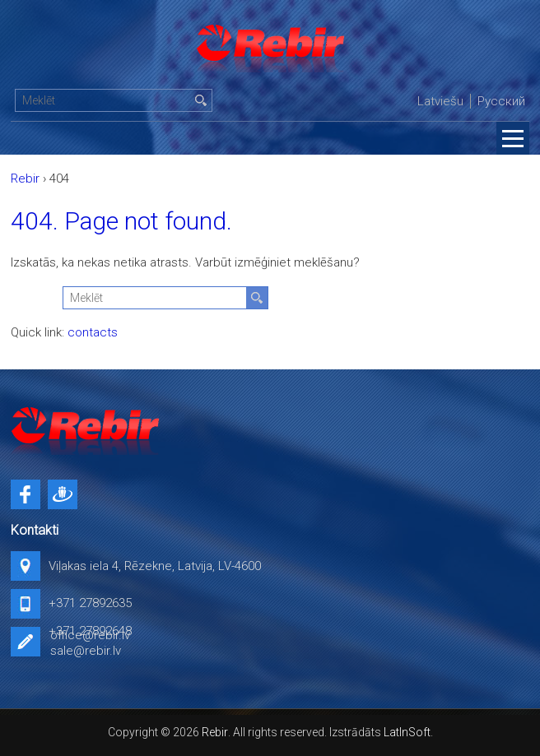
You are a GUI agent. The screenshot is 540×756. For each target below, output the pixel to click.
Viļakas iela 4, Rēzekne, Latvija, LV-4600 (155, 566)
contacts (93, 332)
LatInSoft (407, 732)
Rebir (215, 732)
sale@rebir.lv (86, 651)
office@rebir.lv (90, 635)
